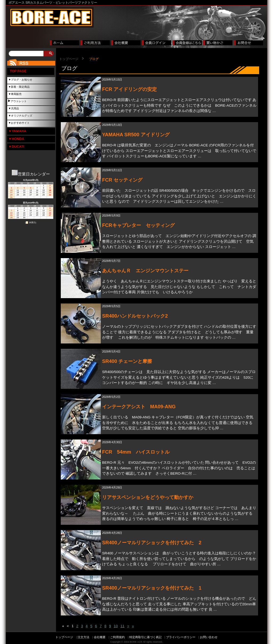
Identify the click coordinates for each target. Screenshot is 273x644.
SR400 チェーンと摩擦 (127, 361)
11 (123, 626)
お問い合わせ (209, 637)
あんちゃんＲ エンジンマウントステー (145, 271)
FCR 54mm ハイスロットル (136, 452)
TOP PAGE (18, 71)
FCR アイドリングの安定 (129, 89)
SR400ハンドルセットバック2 (135, 316)
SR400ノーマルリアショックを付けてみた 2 (152, 543)
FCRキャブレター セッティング (138, 225)
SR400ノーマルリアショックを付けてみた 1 (152, 588)
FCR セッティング (122, 180)
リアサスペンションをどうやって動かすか (148, 497)
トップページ (69, 59)
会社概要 (100, 637)
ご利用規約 (117, 637)
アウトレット (19, 101)
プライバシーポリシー (181, 637)
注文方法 (83, 637)
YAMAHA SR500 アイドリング (136, 135)
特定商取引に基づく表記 (145, 637)
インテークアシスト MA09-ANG (139, 407)
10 (116, 626)
